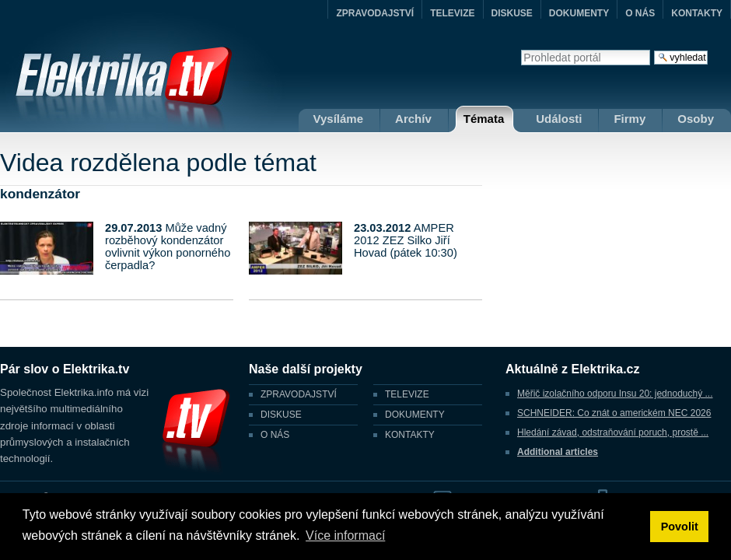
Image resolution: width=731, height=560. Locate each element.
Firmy (630, 119)
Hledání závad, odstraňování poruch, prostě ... (613, 432)
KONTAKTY (697, 13)
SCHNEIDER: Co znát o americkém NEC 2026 (614, 413)
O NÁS (640, 13)
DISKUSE (512, 13)
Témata (484, 119)
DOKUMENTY (579, 13)
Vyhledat (521, 49)
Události (559, 119)
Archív (413, 119)
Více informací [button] (345, 535)
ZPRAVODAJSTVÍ (375, 13)
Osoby (696, 119)
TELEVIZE (452, 13)
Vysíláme (339, 119)
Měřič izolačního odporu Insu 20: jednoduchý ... (615, 394)
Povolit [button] (680, 527)
